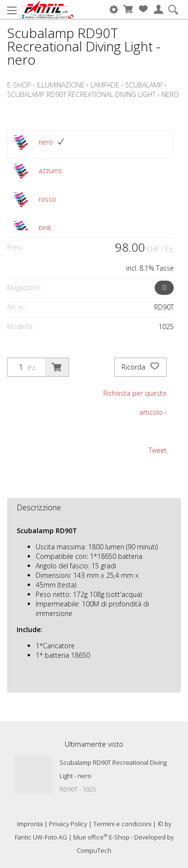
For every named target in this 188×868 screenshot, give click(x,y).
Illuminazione (61, 85)
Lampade (105, 85)
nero (170, 94)
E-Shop (19, 85)
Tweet (158, 450)
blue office (90, 837)
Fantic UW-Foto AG (41, 837)
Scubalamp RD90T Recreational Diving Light (81, 94)
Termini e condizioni (122, 824)
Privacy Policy (68, 824)
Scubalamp (144, 85)
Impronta (30, 824)
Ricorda (140, 367)
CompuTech (94, 850)
